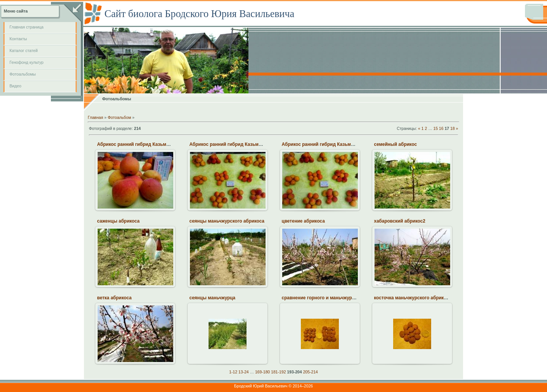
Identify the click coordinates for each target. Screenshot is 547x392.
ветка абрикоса (115, 298)
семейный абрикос (396, 144)
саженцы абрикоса (119, 221)
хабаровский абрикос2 (400, 221)
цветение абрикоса (304, 221)
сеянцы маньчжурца (213, 298)
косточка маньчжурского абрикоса (413, 298)
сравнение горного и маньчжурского (323, 298)
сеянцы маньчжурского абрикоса (227, 221)
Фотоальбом (119, 117)
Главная (96, 117)
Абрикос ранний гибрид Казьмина (136, 144)
